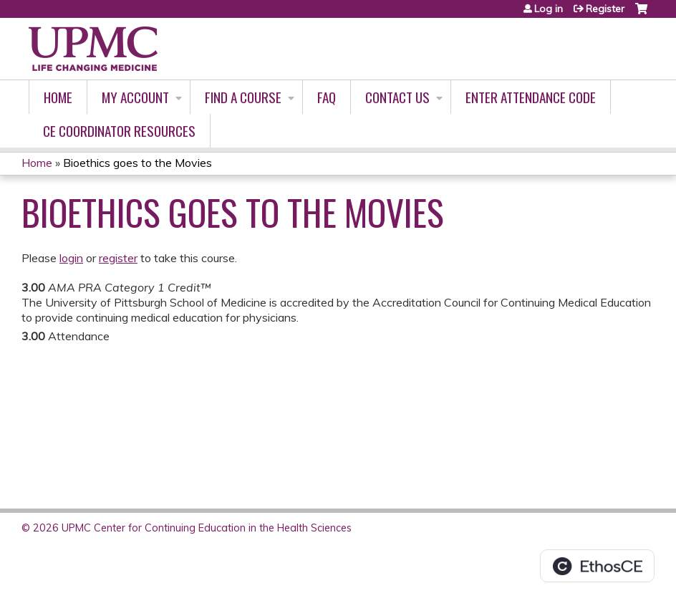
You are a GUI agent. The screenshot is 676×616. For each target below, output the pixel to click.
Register (605, 9)
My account (135, 97)
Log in (549, 9)
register (118, 258)
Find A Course (243, 97)
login (71, 258)
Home (58, 97)
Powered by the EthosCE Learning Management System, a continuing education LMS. (597, 566)
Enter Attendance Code (531, 97)
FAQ (327, 97)
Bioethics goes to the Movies (137, 163)
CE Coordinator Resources (119, 131)
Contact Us (397, 97)
